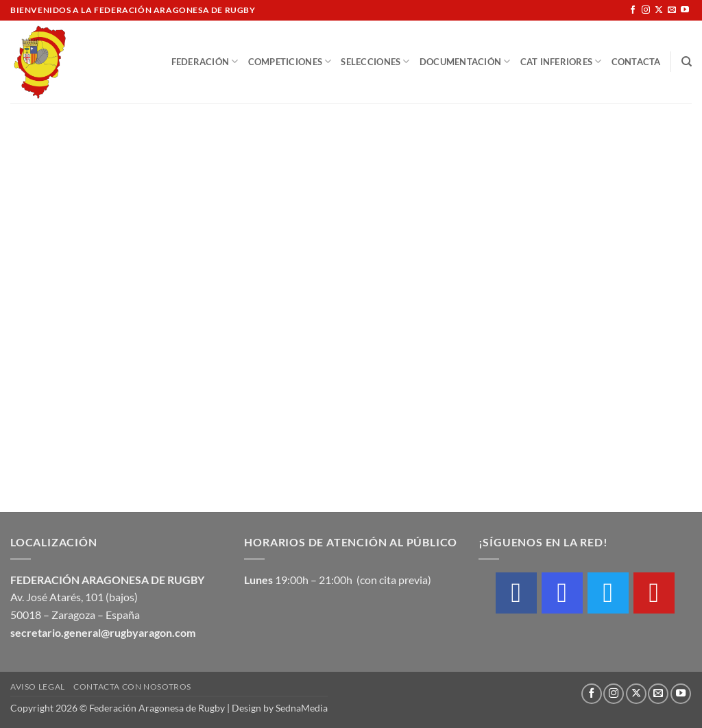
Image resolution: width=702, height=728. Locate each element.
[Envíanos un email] (672, 10)
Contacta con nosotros (132, 687)
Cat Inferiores (561, 61)
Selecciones (375, 61)
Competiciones (290, 61)
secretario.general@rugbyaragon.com (103, 632)
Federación (205, 61)
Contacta (636, 62)
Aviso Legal (38, 687)
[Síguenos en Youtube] (685, 10)
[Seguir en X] (659, 10)
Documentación (465, 61)
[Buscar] (687, 62)
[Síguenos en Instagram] (646, 10)
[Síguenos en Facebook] (633, 10)
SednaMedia (302, 708)
